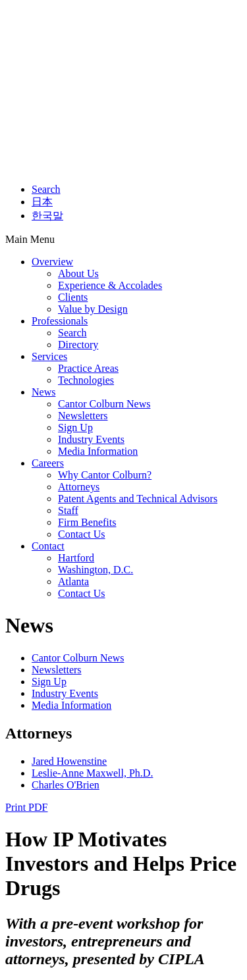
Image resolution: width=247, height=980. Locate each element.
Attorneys (79, 487)
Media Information (98, 451)
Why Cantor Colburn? (105, 475)
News (43, 392)
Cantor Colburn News (104, 404)
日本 (42, 202)
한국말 (47, 216)
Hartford (76, 558)
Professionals (60, 321)
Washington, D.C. (96, 570)
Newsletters (83, 416)
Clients (73, 297)
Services (49, 356)
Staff (68, 510)
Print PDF (26, 807)
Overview (52, 262)
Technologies (86, 380)
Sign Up (75, 427)
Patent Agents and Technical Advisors (138, 499)
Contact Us (82, 534)
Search (46, 189)
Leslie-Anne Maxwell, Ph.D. (92, 773)
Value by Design (93, 309)
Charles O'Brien (66, 785)
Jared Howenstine (69, 761)
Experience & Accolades (110, 285)
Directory (78, 345)
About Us (78, 273)
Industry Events (91, 439)
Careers (48, 463)
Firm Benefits (87, 522)
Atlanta (73, 581)
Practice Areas (88, 368)
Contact (48, 546)
